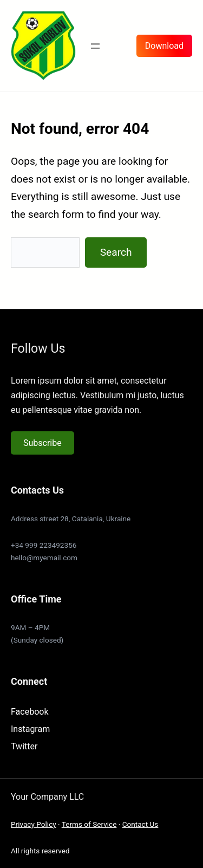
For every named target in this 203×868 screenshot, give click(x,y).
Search (116, 252)
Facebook (30, 712)
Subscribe (42, 443)
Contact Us (140, 824)
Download (164, 46)
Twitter (24, 746)
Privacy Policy (34, 824)
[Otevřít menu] (95, 46)
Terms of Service (89, 824)
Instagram (30, 729)
